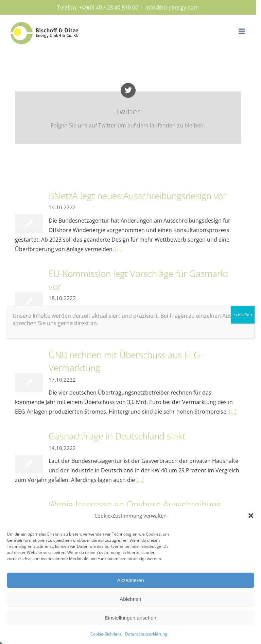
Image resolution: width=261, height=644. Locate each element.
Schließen (243, 315)
